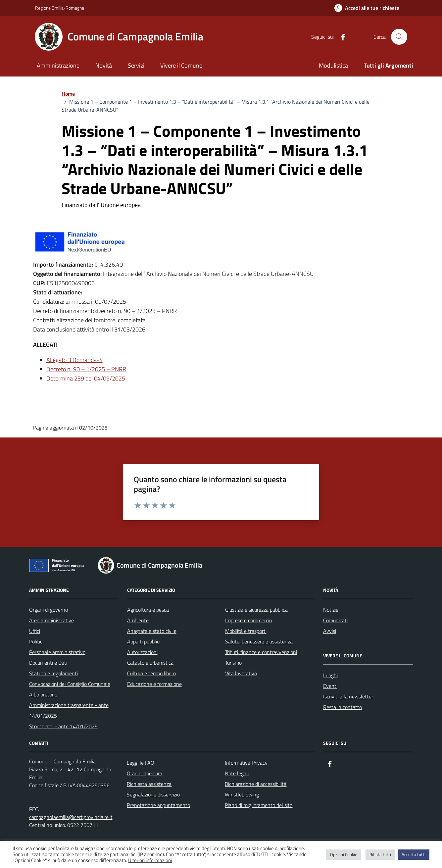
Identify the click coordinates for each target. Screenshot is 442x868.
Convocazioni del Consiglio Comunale (70, 684)
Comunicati (335, 620)
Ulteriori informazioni (150, 860)
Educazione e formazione (154, 684)
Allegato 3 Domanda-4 (74, 360)
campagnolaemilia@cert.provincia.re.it (71, 817)
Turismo (233, 663)
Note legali (237, 773)
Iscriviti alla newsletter (348, 696)
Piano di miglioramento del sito (259, 805)
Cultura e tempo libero (151, 673)
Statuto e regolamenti (53, 673)
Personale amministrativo (57, 652)
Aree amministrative (51, 620)
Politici (36, 641)
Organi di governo (49, 610)
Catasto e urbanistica (150, 663)
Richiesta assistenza (149, 784)
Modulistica (333, 65)
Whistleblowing (242, 794)
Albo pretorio (43, 694)
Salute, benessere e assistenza (259, 641)
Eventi (330, 686)
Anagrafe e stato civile (152, 631)
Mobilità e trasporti (246, 631)
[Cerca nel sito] (399, 37)
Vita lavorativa (241, 673)
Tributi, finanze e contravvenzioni (261, 652)
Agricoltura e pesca (148, 610)
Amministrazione (58, 65)
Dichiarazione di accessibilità (256, 784)
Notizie (331, 610)
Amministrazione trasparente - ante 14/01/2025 (69, 710)
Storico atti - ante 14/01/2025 (63, 726)
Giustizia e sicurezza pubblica (256, 610)
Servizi (136, 65)
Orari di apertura (145, 773)
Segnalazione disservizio (153, 794)
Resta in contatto (343, 707)
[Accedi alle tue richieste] (367, 8)
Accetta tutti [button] (414, 854)
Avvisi (330, 631)
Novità (104, 65)
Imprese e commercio (248, 620)
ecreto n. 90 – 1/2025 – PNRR (88, 369)
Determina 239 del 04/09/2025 (86, 378)
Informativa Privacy (246, 763)
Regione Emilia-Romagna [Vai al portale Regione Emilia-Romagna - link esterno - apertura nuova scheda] (60, 8)
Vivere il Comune (181, 65)
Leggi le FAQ (141, 763)
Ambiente (138, 620)
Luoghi (330, 675)
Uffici (35, 631)
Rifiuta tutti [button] (380, 854)
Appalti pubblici (144, 641)
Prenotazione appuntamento (158, 805)
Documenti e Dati (48, 663)
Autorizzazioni (142, 652)
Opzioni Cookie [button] (344, 854)
